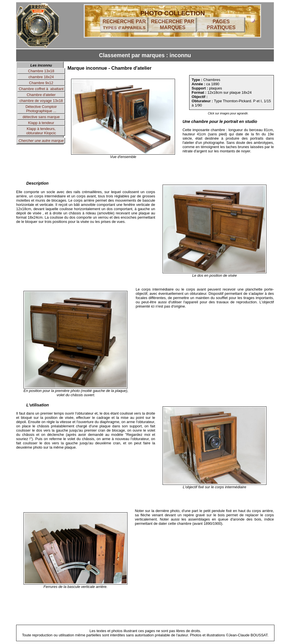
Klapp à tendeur (41, 123)
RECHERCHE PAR (124, 24)
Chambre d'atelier (41, 95)
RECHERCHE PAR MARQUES (173, 24)
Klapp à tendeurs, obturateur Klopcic (41, 131)
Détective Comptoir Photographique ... (41, 109)
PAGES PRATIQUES (221, 24)
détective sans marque (41, 117)
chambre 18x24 (41, 77)
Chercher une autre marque (41, 141)
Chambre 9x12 (41, 83)
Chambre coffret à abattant (41, 89)
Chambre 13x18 (41, 71)
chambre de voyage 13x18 (41, 101)
